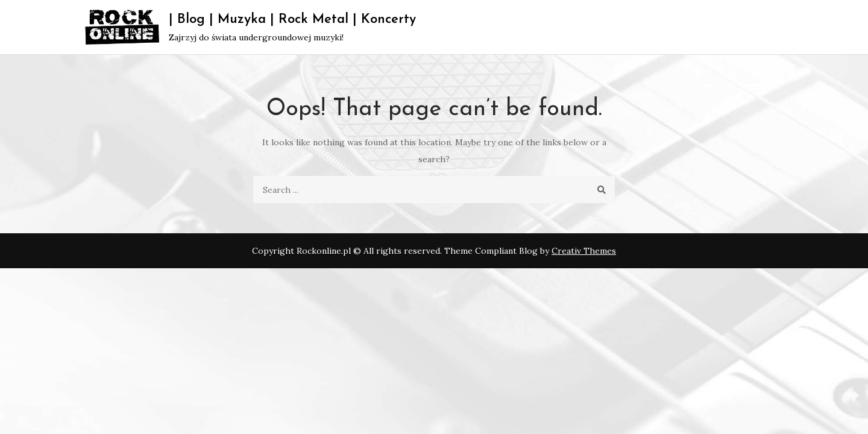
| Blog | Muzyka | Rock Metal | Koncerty (292, 20)
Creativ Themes (584, 251)
